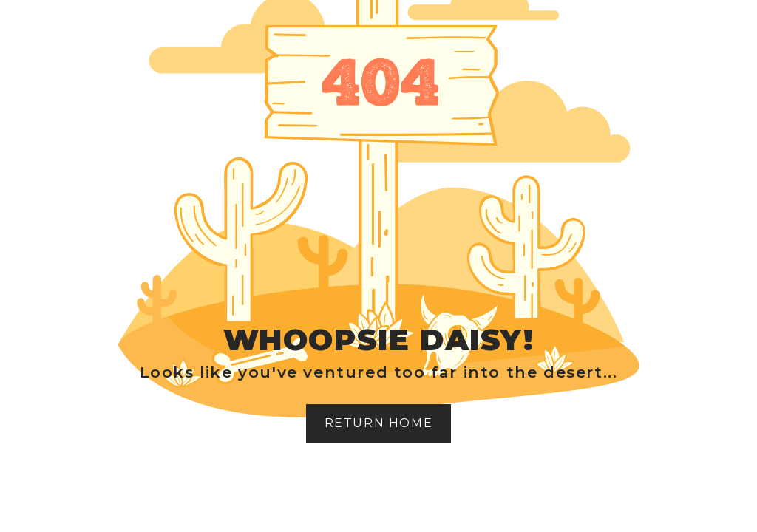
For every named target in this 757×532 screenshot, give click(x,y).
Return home (379, 423)
